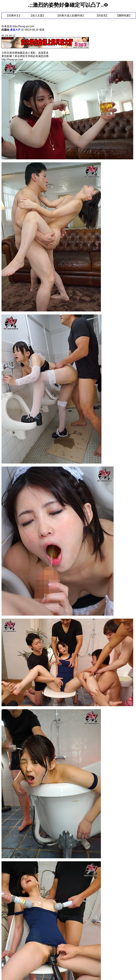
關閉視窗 (124, 15)
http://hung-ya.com (24, 26)
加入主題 (37, 15)
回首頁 (102, 15)
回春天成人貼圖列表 (71, 15)
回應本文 (14, 15)
